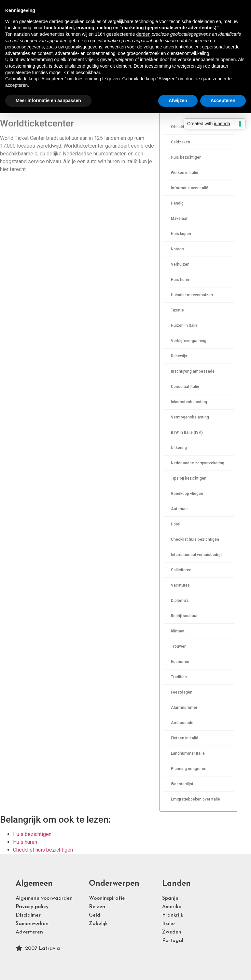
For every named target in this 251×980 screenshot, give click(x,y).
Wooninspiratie (107, 898)
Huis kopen (181, 234)
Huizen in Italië (184, 325)
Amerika (172, 907)
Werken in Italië (185, 173)
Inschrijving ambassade (193, 371)
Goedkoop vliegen (187, 494)
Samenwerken (32, 924)
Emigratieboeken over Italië (195, 799)
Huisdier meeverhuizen (192, 295)
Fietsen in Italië (185, 738)
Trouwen (179, 646)
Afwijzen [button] (178, 100)
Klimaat (178, 631)
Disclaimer (28, 915)
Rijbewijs (179, 356)
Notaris (177, 249)
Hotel (176, 524)
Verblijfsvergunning (189, 341)
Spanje (170, 898)
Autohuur (179, 509)
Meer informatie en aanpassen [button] (48, 100)
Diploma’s (180, 601)
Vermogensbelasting (190, 417)
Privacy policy (32, 907)
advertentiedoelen (181, 47)
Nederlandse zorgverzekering (198, 463)
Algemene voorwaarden (44, 898)
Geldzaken (181, 142)
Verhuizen (180, 264)
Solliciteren (181, 570)
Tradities (179, 677)
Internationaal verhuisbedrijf (196, 555)
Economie (180, 662)
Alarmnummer (184, 708)
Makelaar (179, 219)
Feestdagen (182, 692)
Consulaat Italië (185, 387)
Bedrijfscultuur (184, 616)
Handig (177, 203)
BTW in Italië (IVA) (187, 432)
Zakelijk (98, 924)
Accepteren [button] (223, 100)
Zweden (172, 932)
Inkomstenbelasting (189, 402)
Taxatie (177, 310)
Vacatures (180, 585)
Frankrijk (173, 915)
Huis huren (181, 280)
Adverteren (29, 932)
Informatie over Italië (190, 188)
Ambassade (182, 723)
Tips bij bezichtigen (189, 478)
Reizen (97, 907)
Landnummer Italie (188, 753)
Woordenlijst (182, 784)
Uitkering (179, 448)
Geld (95, 915)
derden (143, 34)
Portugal (173, 941)
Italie (168, 924)
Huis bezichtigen (186, 157)
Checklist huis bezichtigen (195, 539)
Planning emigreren (189, 769)
